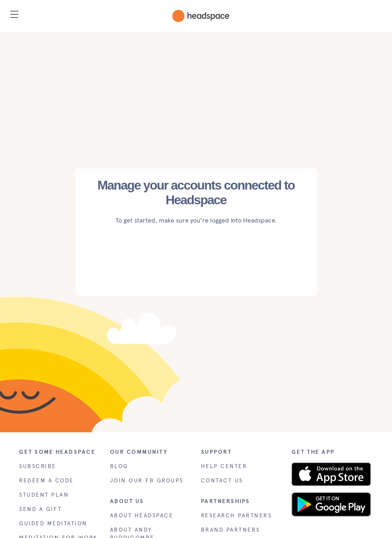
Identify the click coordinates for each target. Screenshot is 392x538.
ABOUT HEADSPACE (142, 516)
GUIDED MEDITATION (53, 523)
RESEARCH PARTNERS (237, 516)
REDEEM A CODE (46, 481)
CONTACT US (222, 481)
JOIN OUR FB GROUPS (147, 481)
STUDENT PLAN (44, 495)
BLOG (119, 466)
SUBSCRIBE (38, 466)
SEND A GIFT (41, 509)
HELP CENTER (224, 466)
